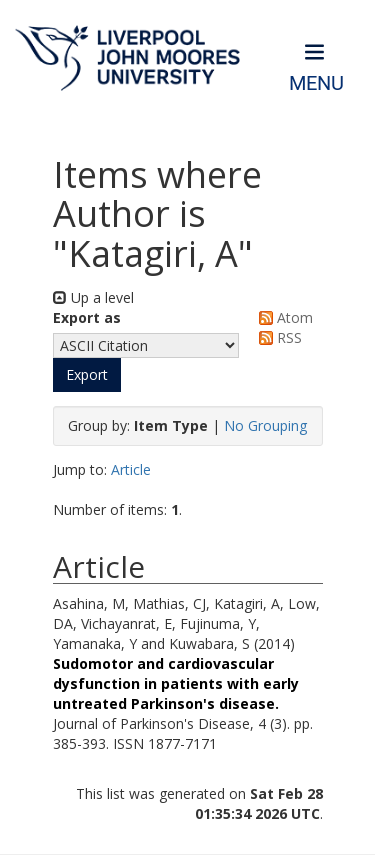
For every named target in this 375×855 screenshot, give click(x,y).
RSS (277, 337)
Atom (282, 317)
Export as (87, 317)
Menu (316, 83)
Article (131, 469)
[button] (87, 375)
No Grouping (265, 425)
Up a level (93, 297)
